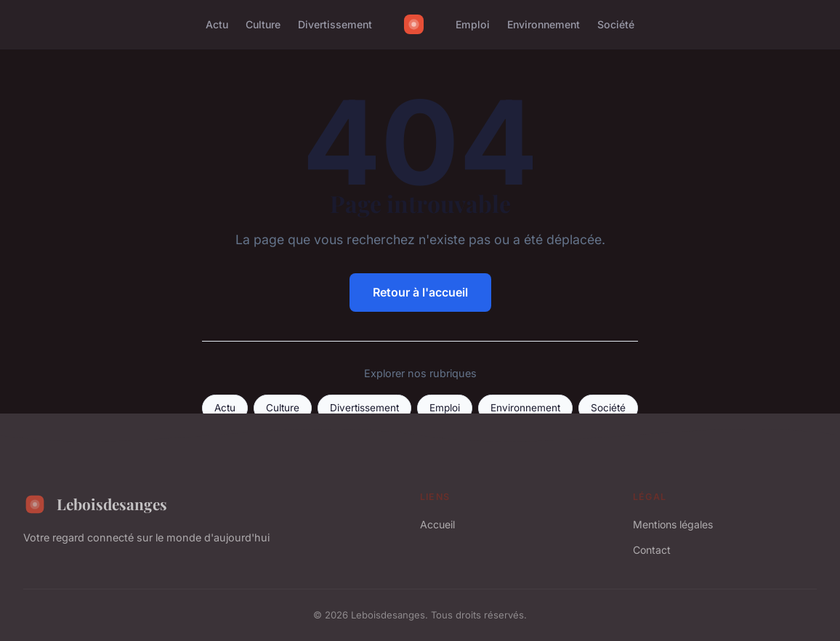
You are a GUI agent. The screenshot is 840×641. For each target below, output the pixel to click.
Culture (263, 24)
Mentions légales (673, 524)
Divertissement (335, 24)
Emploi (473, 24)
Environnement (544, 24)
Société (616, 24)
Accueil (437, 524)
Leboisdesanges (95, 504)
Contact (652, 550)
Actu (217, 24)
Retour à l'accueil (420, 292)
